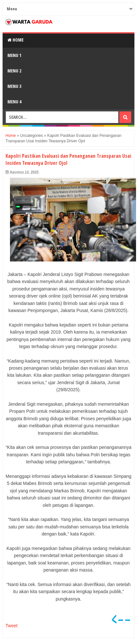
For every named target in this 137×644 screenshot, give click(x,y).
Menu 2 (14, 71)
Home (15, 40)
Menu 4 (14, 102)
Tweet (11, 626)
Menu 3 (14, 86)
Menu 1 (14, 55)
